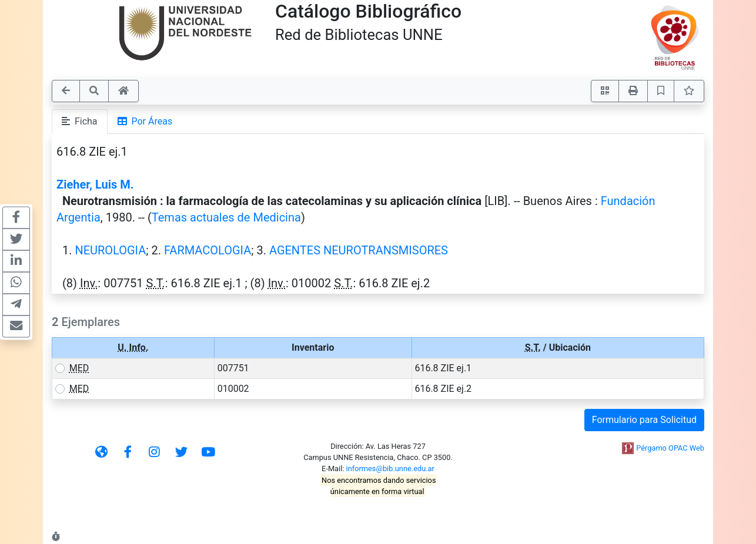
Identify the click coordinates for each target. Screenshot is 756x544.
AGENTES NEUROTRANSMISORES (359, 250)
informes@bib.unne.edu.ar (390, 469)
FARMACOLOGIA (208, 250)
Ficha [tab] (80, 121)
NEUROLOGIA (110, 250)
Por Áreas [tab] (145, 121)
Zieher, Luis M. (95, 184)
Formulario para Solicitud (644, 420)
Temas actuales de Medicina (226, 217)
